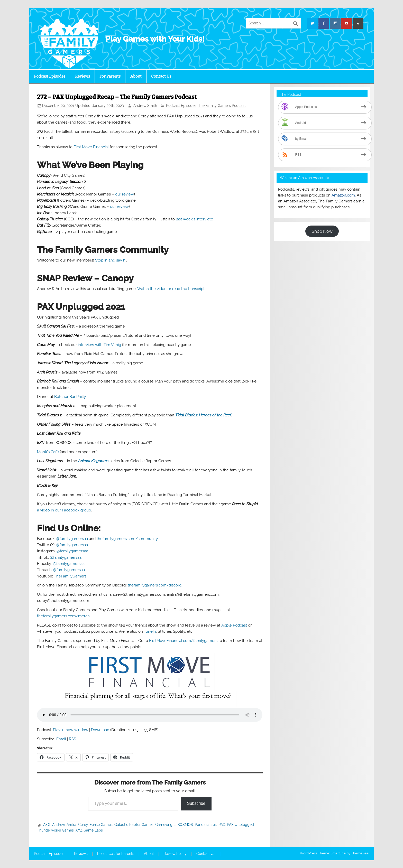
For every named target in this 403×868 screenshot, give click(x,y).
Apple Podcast (234, 625)
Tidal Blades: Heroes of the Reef (203, 415)
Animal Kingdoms (93, 461)
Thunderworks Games (55, 830)
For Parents (110, 76)
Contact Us (161, 76)
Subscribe (196, 803)
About (136, 76)
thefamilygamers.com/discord (155, 585)
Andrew (58, 825)
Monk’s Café (48, 452)
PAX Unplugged (240, 825)
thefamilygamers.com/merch (63, 616)
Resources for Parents (116, 854)
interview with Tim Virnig (99, 345)
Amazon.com (343, 195)
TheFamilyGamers (70, 576)
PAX (222, 825)
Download (100, 730)
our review (125, 194)
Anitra (71, 825)
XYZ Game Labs (89, 830)
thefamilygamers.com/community (127, 539)
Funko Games (101, 825)
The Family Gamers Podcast (222, 106)
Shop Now (322, 231)
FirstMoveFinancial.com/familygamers (183, 641)
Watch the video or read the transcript (171, 289)
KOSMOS (185, 825)
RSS (72, 739)
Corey (83, 825)
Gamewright (166, 825)
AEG (47, 825)
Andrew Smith (145, 106)
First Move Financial (91, 147)
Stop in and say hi (111, 260)
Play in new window (71, 730)
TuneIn (150, 631)
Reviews (83, 76)
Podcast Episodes (50, 76)
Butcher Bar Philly (70, 397)
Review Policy (175, 854)
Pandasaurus (206, 825)
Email (61, 739)
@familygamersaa (72, 539)
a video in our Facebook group (64, 510)
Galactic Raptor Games (134, 825)
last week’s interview (194, 219)
